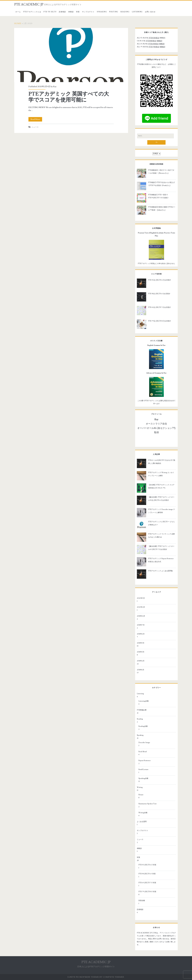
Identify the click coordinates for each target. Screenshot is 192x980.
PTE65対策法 (154, 44)
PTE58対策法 (151, 41)
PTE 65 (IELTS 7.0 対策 (147, 883)
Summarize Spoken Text (147, 804)
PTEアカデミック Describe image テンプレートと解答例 (162, 511)
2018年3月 (141, 652)
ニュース (35, 127)
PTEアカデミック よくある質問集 (160, 571)
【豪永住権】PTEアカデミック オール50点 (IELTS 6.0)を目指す (161, 499)
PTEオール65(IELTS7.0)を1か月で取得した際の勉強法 (162, 462)
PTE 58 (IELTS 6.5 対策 (147, 874)
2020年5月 (141, 598)
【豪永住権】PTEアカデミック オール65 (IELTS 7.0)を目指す (161, 548)
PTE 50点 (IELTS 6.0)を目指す (160, 280)
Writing (114, 12)
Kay (55, 87)
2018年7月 (141, 625)
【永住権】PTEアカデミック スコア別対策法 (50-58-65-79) (161, 486)
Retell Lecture (143, 769)
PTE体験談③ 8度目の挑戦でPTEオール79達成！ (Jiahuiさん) (162, 209)
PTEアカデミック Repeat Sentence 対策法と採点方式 (161, 560)
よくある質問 (142, 822)
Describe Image (144, 743)
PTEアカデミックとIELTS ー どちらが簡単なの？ (161, 523)
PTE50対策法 (154, 38)
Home (18, 23)
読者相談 (62, 12)
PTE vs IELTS (50, 12)
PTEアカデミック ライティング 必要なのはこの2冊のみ (161, 535)
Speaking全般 (143, 778)
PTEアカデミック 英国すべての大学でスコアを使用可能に (71, 55)
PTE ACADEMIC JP (29, 4)
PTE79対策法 (154, 47)
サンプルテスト (88, 12)
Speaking (102, 12)
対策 (78, 12)
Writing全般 (143, 813)
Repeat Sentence (145, 761)
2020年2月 (141, 607)
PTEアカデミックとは (32, 12)
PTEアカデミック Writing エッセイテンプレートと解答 (161, 474)
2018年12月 (141, 616)
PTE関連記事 (142, 710)
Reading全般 (143, 726)
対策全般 (142, 901)
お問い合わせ (150, 12)
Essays (141, 795)
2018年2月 (141, 661)
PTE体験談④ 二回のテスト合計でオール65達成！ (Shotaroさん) (161, 172)
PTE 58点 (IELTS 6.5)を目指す (159, 294)
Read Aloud (143, 752)
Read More (36, 119)
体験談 (71, 12)
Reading (125, 12)
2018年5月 (141, 643)
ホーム (18, 12)
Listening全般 (144, 701)
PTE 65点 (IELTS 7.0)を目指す (160, 307)
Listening (137, 12)
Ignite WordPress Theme (83, 977)
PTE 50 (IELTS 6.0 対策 (147, 865)
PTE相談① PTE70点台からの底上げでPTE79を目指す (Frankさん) (162, 184)
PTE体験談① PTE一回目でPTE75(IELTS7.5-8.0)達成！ (159, 196)
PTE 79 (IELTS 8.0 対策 (147, 892)
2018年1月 (141, 670)
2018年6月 (141, 634)
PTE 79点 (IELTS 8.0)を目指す (160, 321)
